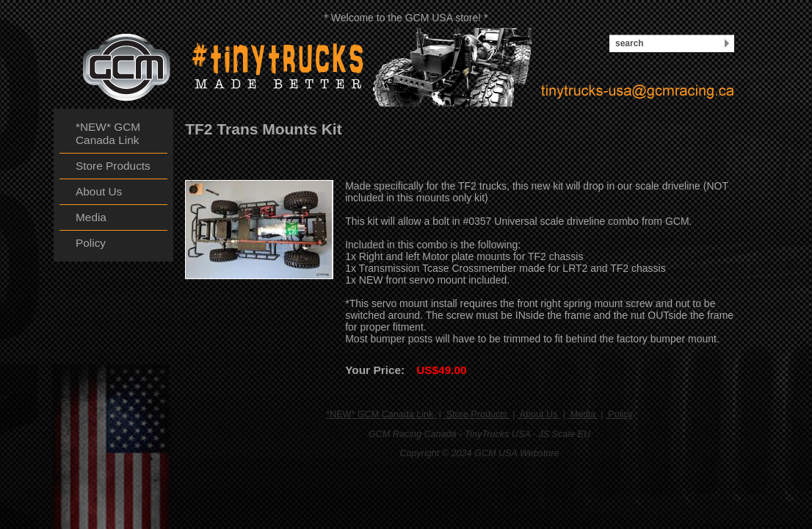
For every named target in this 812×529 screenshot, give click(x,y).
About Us (539, 414)
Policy (619, 414)
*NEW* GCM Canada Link (381, 414)
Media (583, 414)
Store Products (476, 414)
